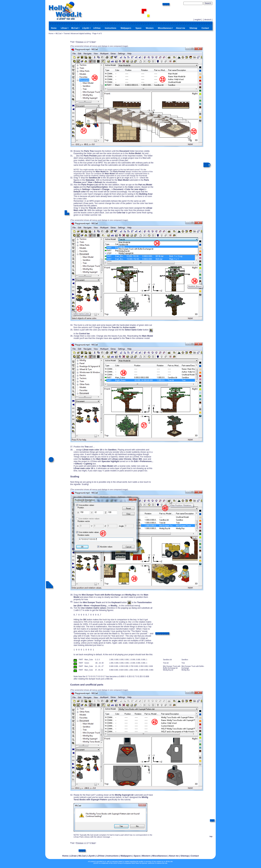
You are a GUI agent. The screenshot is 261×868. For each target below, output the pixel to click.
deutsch (208, 20)
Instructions (111, 28)
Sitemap (193, 28)
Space (138, 28)
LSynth (86, 28)
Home (54, 28)
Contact (205, 28)
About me (181, 28)
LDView (97, 28)
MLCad (75, 28)
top (211, 837)
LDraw (64, 28)
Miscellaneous (165, 28)
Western (150, 28)
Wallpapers (126, 28)
